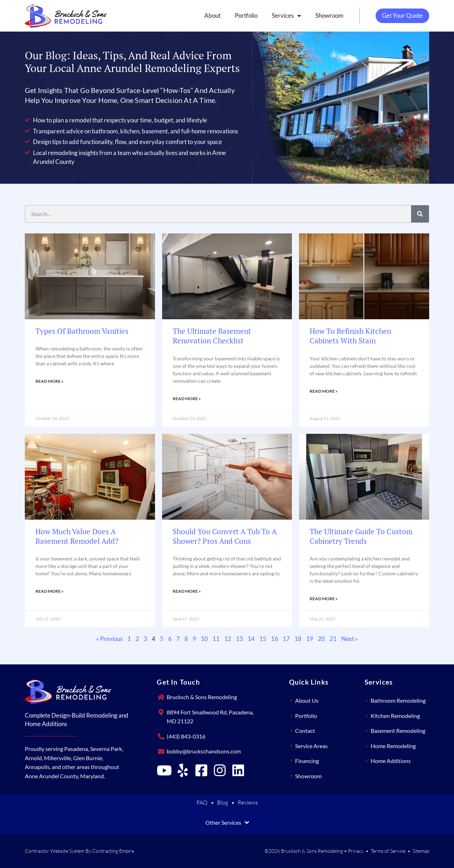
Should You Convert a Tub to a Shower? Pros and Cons (225, 536)
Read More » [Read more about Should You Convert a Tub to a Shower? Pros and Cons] (187, 591)
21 (333, 639)
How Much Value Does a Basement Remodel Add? (77, 536)
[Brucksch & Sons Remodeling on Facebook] (201, 770)
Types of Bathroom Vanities (82, 331)
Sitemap (421, 851)
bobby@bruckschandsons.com (204, 751)
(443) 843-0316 (186, 736)
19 (310, 639)
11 (216, 639)
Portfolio (242, 15)
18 (298, 639)
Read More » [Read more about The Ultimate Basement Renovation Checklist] (187, 399)
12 (228, 639)
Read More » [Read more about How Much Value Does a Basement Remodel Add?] (49, 591)
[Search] (420, 214)
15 (263, 639)
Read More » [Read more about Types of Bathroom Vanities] (49, 381)
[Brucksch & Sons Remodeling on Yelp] (183, 770)
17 (286, 639)
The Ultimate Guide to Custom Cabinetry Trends (361, 536)
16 (275, 639)
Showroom (325, 15)
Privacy (356, 851)
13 (239, 639)
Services (282, 16)
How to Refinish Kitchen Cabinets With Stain (350, 336)
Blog (223, 802)
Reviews (248, 802)
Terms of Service (388, 851)
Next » (350, 639)
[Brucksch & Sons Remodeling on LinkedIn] (238, 770)
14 (251, 639)
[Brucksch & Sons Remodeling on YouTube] (164, 770)
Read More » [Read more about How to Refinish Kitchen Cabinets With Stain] (324, 391)
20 (321, 639)
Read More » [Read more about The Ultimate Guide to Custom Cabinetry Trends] (324, 599)
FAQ (202, 802)
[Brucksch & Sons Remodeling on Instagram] (220, 770)
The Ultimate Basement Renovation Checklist (212, 336)
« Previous (109, 639)
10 (204, 639)
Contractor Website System (55, 851)
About (208, 15)
